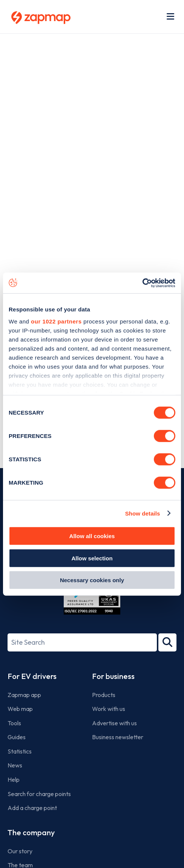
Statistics (20, 751)
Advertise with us (114, 723)
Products (104, 695)
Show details (143, 513)
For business (113, 676)
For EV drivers (32, 676)
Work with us (109, 709)
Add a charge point (32, 808)
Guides (17, 737)
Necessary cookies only (92, 580)
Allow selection (92, 558)
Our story (20, 851)
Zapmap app (24, 695)
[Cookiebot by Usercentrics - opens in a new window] (142, 283)
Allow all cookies (92, 536)
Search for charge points (39, 794)
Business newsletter (118, 737)
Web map (20, 709)
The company (31, 832)
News (15, 765)
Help (14, 780)
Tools (14, 723)
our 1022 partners (56, 321)
